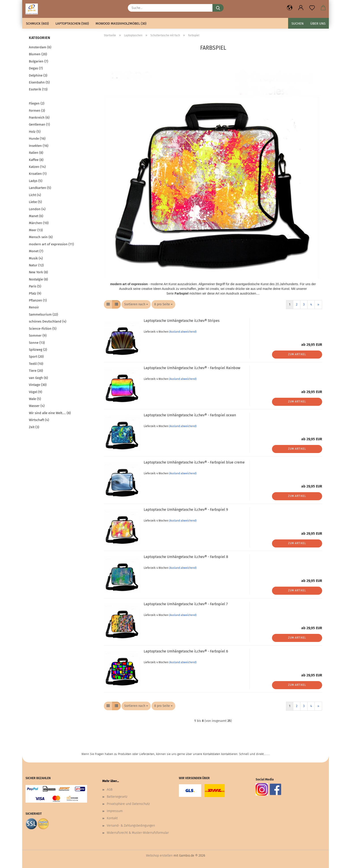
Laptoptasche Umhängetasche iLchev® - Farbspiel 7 (186, 604)
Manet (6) (36, 216)
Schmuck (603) (37, 24)
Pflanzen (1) (38, 300)
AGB (110, 790)
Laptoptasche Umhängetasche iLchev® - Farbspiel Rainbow (192, 368)
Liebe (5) (35, 202)
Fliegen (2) (37, 103)
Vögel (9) (35, 392)
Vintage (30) (38, 385)
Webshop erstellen (159, 856)
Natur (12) (36, 265)
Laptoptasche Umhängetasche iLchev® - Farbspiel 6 (186, 651)
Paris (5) (35, 286)
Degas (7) (36, 68)
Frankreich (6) (39, 118)
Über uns (318, 24)
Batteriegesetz (117, 797)
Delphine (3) (38, 75)
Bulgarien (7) (39, 61)
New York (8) (38, 272)
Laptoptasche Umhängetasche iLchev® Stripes (182, 321)
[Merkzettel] (312, 8)
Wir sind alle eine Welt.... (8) (50, 413)
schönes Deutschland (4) (48, 321)
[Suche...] (218, 8)
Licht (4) (35, 195)
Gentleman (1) (39, 124)
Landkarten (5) (40, 188)
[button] (290, 8)
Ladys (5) (36, 181)
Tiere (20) (36, 371)
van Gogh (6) (38, 378)
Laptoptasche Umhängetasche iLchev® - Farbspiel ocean (190, 415)
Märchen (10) (39, 223)
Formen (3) (37, 111)
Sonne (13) (37, 343)
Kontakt (112, 818)
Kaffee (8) (36, 160)
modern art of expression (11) (51, 244)
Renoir (34, 307)
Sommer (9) (38, 336)
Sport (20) (36, 357)
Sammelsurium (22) (43, 314)
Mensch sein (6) (41, 237)
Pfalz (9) (35, 293)
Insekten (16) (39, 146)
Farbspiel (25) (39, 96)
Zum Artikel (297, 354)
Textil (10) (36, 364)
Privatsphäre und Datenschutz (128, 804)
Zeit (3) (34, 427)
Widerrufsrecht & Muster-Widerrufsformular (138, 833)
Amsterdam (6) (40, 47)
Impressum (115, 811)
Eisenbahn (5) (39, 82)
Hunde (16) (37, 139)
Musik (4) (36, 258)
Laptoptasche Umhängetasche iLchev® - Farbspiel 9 (186, 510)
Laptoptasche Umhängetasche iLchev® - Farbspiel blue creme (194, 462)
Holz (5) (35, 132)
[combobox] (136, 304)
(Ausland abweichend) (183, 332)
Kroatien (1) (38, 174)
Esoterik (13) (38, 89)
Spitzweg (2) (38, 350)
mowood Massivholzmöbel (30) (121, 24)
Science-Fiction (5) (43, 329)
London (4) (37, 209)
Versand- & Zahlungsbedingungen (131, 826)
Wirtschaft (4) (39, 420)
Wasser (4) (37, 406)
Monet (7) (36, 251)
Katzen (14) (37, 167)
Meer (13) (36, 230)
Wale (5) (35, 399)
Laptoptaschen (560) (72, 24)
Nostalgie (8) (38, 279)
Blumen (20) (38, 54)
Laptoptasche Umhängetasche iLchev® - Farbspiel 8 (186, 557)
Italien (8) (36, 153)
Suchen (297, 24)
